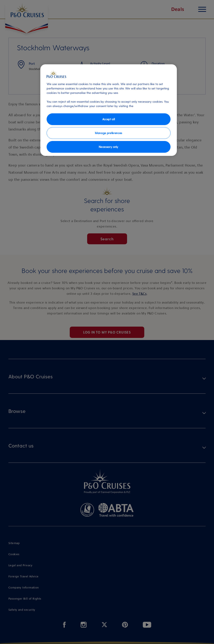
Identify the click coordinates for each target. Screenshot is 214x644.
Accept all (109, 119)
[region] (109, 110)
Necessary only (108, 147)
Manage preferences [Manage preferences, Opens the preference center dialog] (108, 133)
